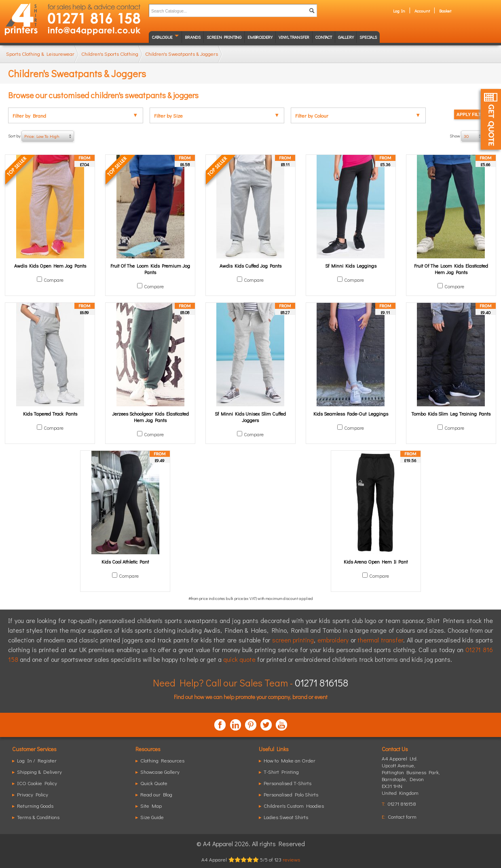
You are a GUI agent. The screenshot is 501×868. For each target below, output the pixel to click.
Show (471, 136)
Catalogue (162, 37)
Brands (193, 37)
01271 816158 (321, 683)
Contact (324, 37)
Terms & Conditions (38, 817)
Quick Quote (154, 783)
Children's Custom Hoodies (294, 806)
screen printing (293, 640)
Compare (54, 280)
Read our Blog (156, 794)
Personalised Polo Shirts (291, 794)
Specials (368, 37)
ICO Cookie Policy (37, 783)
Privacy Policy (33, 794)
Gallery (346, 37)
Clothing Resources (162, 760)
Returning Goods (35, 806)
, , (411, 779)
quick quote (239, 659)
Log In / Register (37, 760)
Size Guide (152, 817)
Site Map (151, 806)
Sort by (41, 136)
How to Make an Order (290, 760)
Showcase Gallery (160, 772)
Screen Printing (224, 37)
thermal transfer (380, 640)
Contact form (402, 816)
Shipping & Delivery (39, 772)
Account (422, 11)
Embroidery (260, 37)
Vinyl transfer (294, 37)
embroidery (333, 640)
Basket (445, 11)
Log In (399, 11)
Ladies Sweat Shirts (286, 817)
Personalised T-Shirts (287, 783)
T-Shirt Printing (281, 772)
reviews (291, 859)
